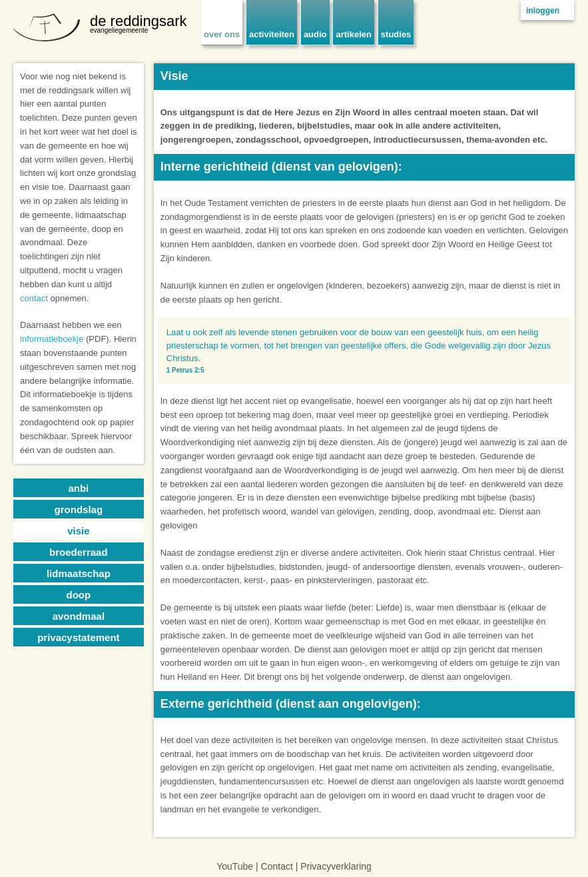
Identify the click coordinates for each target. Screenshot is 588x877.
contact (34, 298)
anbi (78, 488)
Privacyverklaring (336, 866)
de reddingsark (139, 21)
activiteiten (272, 34)
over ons (222, 34)
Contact (277, 866)
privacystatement (78, 637)
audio (315, 34)
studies (396, 34)
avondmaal (79, 616)
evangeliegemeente (119, 30)
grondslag (79, 509)
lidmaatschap (79, 573)
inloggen (543, 11)
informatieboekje (52, 339)
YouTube (235, 866)
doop (79, 595)
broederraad (79, 552)
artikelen (353, 34)
